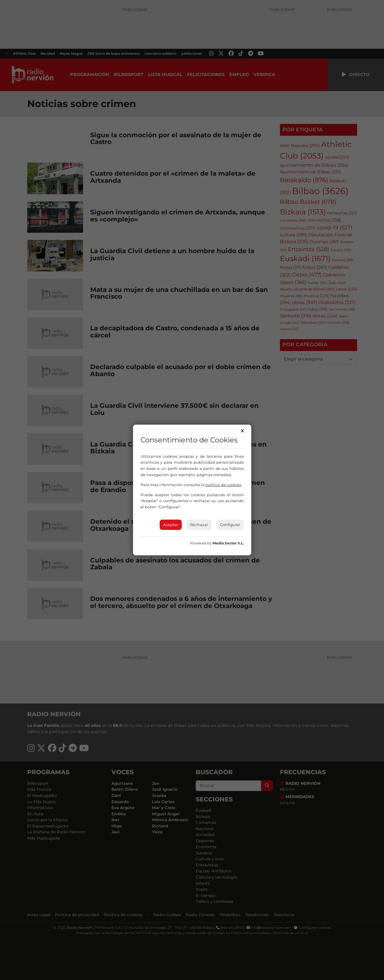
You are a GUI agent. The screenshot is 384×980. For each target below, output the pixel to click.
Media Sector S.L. (228, 543)
